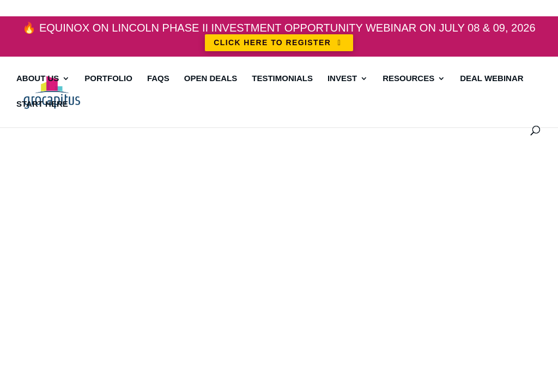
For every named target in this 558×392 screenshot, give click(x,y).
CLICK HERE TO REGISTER (279, 42)
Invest (342, 79)
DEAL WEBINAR (492, 79)
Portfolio (108, 79)
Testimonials (282, 79)
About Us (38, 79)
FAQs (158, 79)
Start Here (42, 104)
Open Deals (211, 79)
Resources (408, 79)
